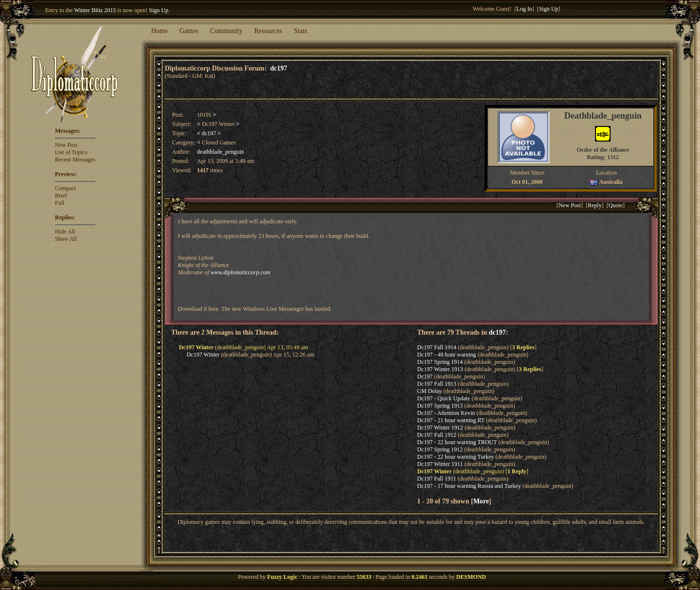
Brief (61, 196)
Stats (301, 31)
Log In (524, 9)
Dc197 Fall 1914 (437, 347)
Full (60, 203)
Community (226, 31)
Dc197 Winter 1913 (440, 369)
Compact (65, 188)
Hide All (65, 232)
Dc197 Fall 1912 (437, 435)
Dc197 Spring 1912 (440, 449)
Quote (616, 205)
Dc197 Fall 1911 (437, 479)
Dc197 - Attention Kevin (446, 413)
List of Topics (71, 152)
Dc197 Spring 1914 (440, 362)
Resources (268, 31)
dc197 (279, 68)
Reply (595, 205)
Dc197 (425, 376)
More (481, 501)
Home (159, 31)
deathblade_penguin (220, 152)
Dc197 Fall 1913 (437, 384)
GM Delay (429, 391)
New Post (66, 145)
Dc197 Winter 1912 (440, 428)
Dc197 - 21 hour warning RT (451, 420)
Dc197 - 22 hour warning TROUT (457, 442)
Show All (66, 239)
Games (189, 31)
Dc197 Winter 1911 (440, 464)
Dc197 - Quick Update (444, 398)
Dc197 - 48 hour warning (446, 355)
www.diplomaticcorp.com (240, 272)
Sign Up (159, 10)
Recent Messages (75, 160)
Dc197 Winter (203, 355)
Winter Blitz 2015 (95, 10)
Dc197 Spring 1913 (440, 406)
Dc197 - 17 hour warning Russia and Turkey (469, 486)
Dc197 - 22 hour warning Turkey (455, 457)
